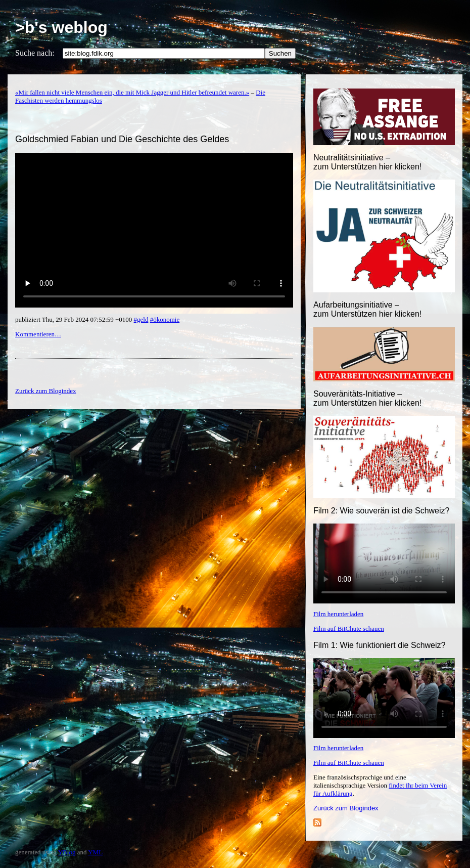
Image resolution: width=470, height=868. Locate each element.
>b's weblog (61, 27)
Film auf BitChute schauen (349, 628)
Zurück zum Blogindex (346, 808)
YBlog (67, 852)
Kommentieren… (38, 334)
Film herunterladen (338, 614)
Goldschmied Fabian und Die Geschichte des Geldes (122, 139)
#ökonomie (165, 319)
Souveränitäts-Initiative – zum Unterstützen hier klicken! (367, 398)
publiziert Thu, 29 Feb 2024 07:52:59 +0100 (75, 319)
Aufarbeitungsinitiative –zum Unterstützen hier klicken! (367, 309)
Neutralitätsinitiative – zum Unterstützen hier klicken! (367, 162)
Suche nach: (35, 53)
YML (95, 852)
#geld (141, 319)
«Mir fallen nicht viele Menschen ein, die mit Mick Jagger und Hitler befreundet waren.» (132, 92)
